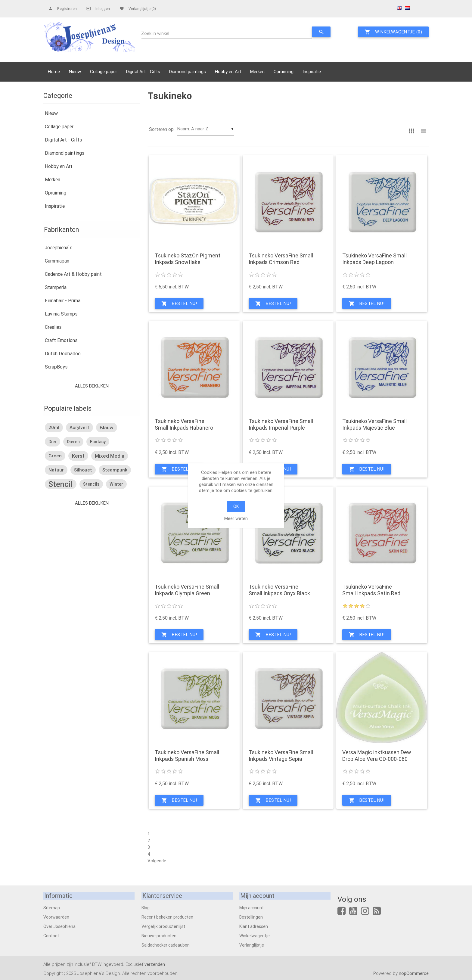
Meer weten (236, 518)
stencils (91, 484)
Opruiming (284, 72)
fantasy (98, 442)
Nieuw (75, 72)
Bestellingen (251, 917)
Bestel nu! (180, 303)
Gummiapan (57, 261)
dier (53, 442)
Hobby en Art (228, 72)
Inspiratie (312, 72)
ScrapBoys (56, 367)
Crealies (53, 327)
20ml (54, 427)
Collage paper (104, 72)
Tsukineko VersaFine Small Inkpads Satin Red (371, 590)
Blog (146, 907)
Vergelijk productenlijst (163, 926)
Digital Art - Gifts (143, 72)
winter (116, 484)
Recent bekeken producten (167, 917)
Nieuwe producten (159, 935)
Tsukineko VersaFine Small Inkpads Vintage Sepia (281, 756)
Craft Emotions (61, 340)
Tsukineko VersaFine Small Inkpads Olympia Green (187, 590)
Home (54, 72)
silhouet (83, 470)
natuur (56, 470)
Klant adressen (254, 926)
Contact (51, 935)
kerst (78, 456)
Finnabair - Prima (63, 300)
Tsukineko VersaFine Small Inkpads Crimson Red (281, 259)
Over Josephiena (59, 926)
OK (236, 506)
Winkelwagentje (255, 935)
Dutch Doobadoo (63, 353)
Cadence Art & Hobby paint (73, 274)
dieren (73, 442)
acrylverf (79, 427)
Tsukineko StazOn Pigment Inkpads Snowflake (188, 259)
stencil (61, 484)
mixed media (110, 456)
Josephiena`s (59, 247)
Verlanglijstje (252, 945)
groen (55, 456)
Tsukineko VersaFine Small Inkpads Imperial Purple (281, 424)
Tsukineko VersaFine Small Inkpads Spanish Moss (187, 756)
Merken (257, 72)
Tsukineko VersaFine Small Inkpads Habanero (184, 424)
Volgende (157, 861)
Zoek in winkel (155, 33)
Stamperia (56, 287)
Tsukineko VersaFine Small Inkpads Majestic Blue (374, 424)
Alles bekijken (92, 386)
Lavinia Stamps (61, 314)
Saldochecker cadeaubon (166, 945)
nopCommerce (414, 973)
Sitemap (52, 907)
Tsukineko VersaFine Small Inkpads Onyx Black (279, 590)
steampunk (115, 470)
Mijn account (252, 907)
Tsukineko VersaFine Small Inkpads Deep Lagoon (374, 259)
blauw (107, 428)
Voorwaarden (56, 917)
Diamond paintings (188, 72)
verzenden (155, 964)
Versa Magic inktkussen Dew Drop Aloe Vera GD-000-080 (377, 756)
